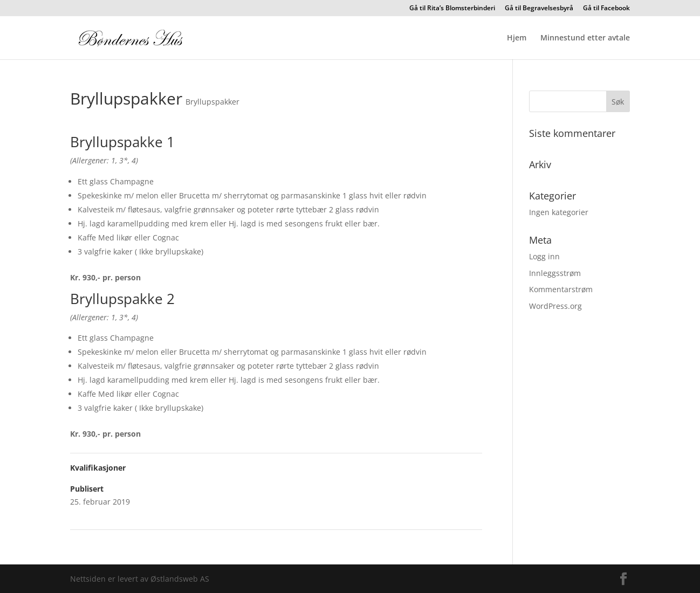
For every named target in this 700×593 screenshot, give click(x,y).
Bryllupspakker (212, 102)
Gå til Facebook (606, 9)
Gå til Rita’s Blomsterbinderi (452, 9)
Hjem (517, 38)
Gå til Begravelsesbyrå (539, 9)
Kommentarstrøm (561, 289)
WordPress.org (555, 306)
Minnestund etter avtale (585, 38)
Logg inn (544, 256)
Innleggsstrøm (555, 273)
